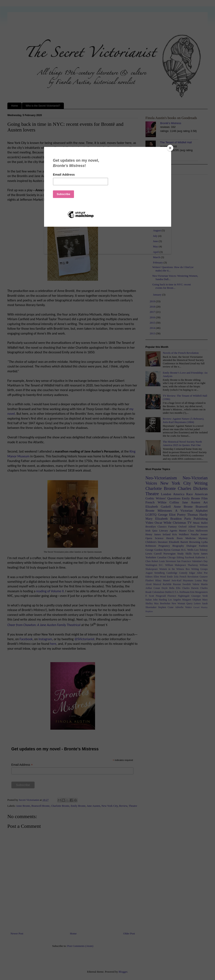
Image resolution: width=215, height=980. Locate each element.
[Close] (170, 148)
